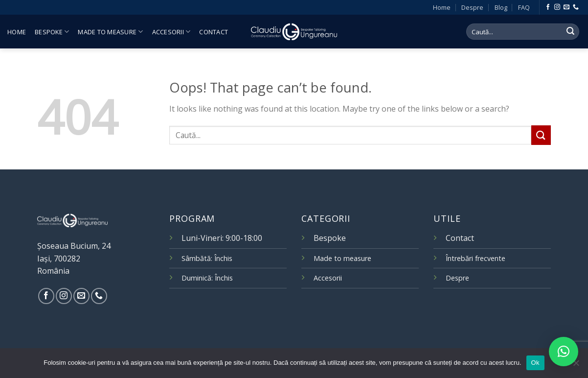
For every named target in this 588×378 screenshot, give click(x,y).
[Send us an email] (566, 7)
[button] (564, 352)
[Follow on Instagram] (557, 7)
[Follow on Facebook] (548, 7)
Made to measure (110, 32)
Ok (535, 363)
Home (442, 7)
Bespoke (52, 32)
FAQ (524, 7)
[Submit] (570, 32)
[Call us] (576, 7)
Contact (214, 32)
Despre (472, 7)
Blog (501, 7)
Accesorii (171, 32)
